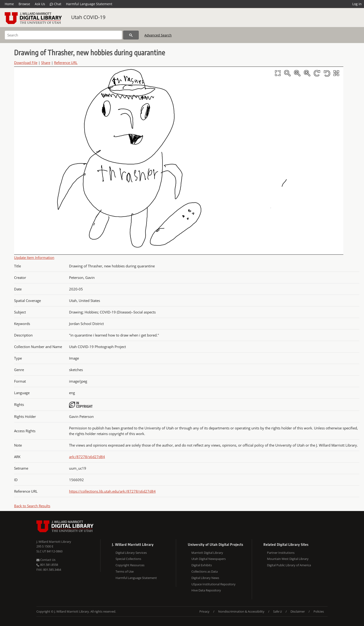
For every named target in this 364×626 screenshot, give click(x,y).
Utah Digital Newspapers (209, 559)
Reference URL (66, 63)
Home (9, 4)
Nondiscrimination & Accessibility (241, 611)
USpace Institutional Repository (213, 584)
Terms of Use (125, 571)
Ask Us (40, 4)
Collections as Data (205, 571)
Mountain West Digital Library (288, 559)
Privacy (204, 611)
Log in (357, 4)
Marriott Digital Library (207, 553)
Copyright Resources (130, 565)
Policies (319, 611)
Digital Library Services (131, 553)
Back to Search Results (32, 506)
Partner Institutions (281, 553)
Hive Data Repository (206, 590)
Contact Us (46, 560)
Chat (56, 4)
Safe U (277, 611)
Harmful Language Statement (89, 4)
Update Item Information (34, 258)
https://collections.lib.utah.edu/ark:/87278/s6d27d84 (112, 491)
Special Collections (128, 559)
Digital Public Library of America (289, 565)
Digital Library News (205, 578)
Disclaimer (298, 611)
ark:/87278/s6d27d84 (87, 457)
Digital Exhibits (202, 565)
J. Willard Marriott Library (54, 542)
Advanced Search (158, 35)
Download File (26, 63)
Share (46, 63)
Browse (24, 4)
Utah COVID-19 (88, 17)
